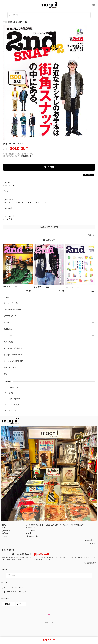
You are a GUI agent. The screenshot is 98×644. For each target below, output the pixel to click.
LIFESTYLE (8, 335)
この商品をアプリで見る (49, 227)
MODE (6, 323)
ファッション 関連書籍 (13, 361)
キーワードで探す (11, 303)
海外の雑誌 (8, 342)
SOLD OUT (49, 167)
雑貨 (5, 374)
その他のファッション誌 (14, 355)
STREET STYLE (10, 316)
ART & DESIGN (10, 368)
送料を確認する (26, 156)
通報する (91, 235)
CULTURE (8, 329)
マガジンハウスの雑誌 (13, 348)
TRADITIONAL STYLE (12, 310)
